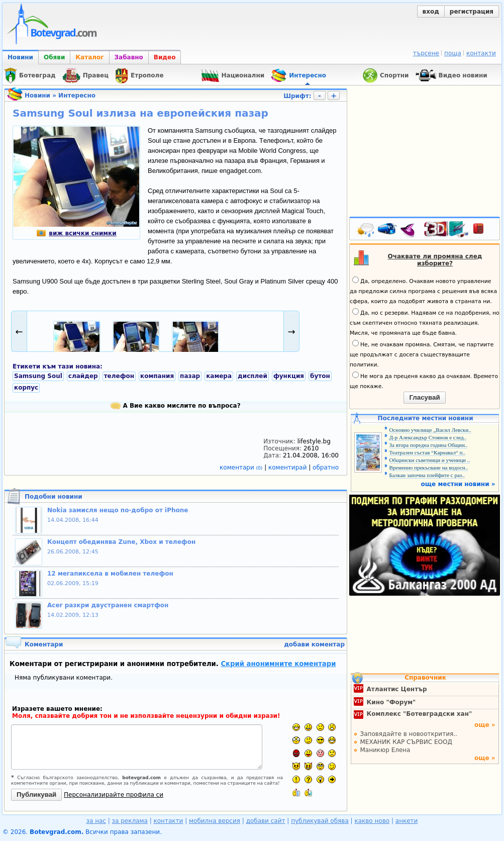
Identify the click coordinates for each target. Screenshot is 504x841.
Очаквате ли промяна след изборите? (435, 260)
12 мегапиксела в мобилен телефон (110, 574)
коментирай (288, 468)
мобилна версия (215, 821)
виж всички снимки (76, 233)
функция (289, 376)
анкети (407, 821)
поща (453, 53)
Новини (20, 57)
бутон (320, 376)
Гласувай (424, 397)
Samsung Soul (38, 376)
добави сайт (266, 821)
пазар (190, 376)
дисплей (253, 376)
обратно (326, 468)
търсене (426, 53)
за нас (96, 821)
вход (431, 12)
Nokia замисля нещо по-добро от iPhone (118, 510)
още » (485, 725)
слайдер (83, 376)
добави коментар (314, 644)
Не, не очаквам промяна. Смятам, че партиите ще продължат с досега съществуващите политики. (422, 354)
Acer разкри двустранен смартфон (108, 605)
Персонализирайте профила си (114, 795)
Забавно (129, 57)
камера (219, 376)
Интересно (77, 96)
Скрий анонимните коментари (278, 664)
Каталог (89, 57)
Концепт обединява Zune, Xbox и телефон (121, 542)
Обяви (54, 57)
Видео (165, 57)
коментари (242, 468)
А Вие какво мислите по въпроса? (175, 406)
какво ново (372, 821)
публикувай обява (320, 821)
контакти (481, 53)
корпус (26, 388)
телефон (119, 376)
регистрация (472, 12)
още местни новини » (458, 484)
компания (157, 376)
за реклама (130, 821)
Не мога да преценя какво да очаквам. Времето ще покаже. (424, 381)
